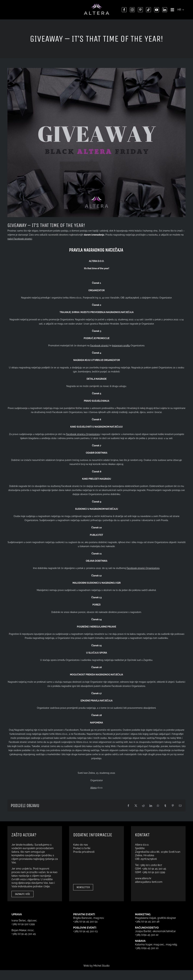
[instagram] (131, 10)
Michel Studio (102, 966)
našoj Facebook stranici (20, 239)
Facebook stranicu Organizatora (83, 434)
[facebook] (123, 10)
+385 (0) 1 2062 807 (151, 865)
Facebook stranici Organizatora (143, 568)
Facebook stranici (99, 346)
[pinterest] (139, 10)
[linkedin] (164, 10)
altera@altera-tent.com (149, 882)
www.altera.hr (143, 878)
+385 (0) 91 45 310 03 (85, 931)
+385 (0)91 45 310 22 (147, 935)
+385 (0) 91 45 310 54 (85, 922)
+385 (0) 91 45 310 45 (154, 869)
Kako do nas (81, 845)
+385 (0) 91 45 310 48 (147, 922)
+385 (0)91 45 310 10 (147, 948)
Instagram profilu (121, 346)
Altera (94, 788)
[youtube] (156, 10)
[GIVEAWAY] (96, 143)
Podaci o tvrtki (82, 848)
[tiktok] (148, 10)
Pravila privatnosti (84, 852)
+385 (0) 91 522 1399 (153, 872)
